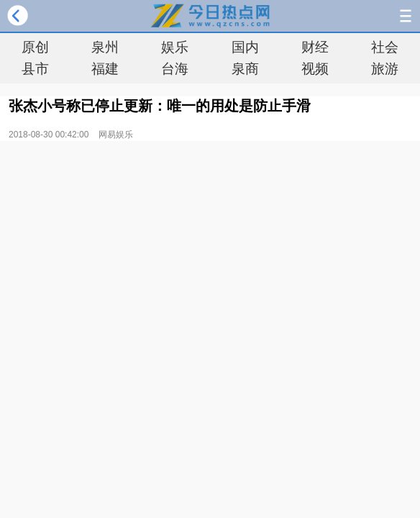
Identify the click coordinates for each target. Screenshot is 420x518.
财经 (315, 47)
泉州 (105, 47)
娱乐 (175, 47)
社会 (385, 47)
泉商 (245, 69)
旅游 (385, 69)
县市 (35, 69)
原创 (35, 47)
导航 (406, 16)
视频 (315, 69)
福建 (105, 69)
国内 (245, 47)
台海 (175, 69)
